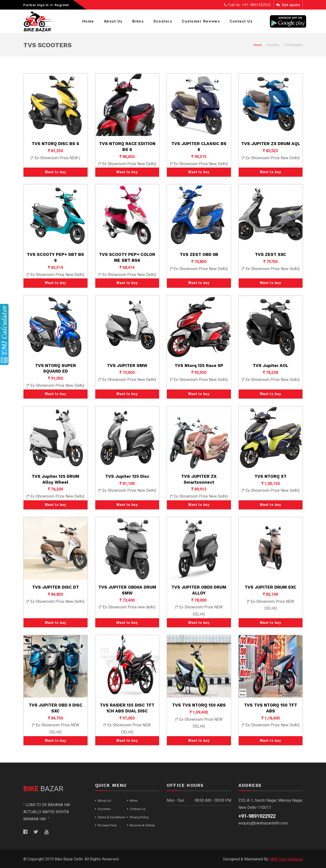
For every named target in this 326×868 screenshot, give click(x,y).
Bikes (138, 21)
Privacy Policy (139, 817)
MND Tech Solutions (285, 859)
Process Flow (107, 825)
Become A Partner (142, 825)
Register (65, 5)
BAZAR (43, 789)
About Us (113, 21)
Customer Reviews (201, 21)
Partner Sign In (37, 5)
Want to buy (56, 172)
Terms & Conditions (111, 817)
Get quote (288, 5)
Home (88, 21)
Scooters (163, 21)
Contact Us (241, 21)
